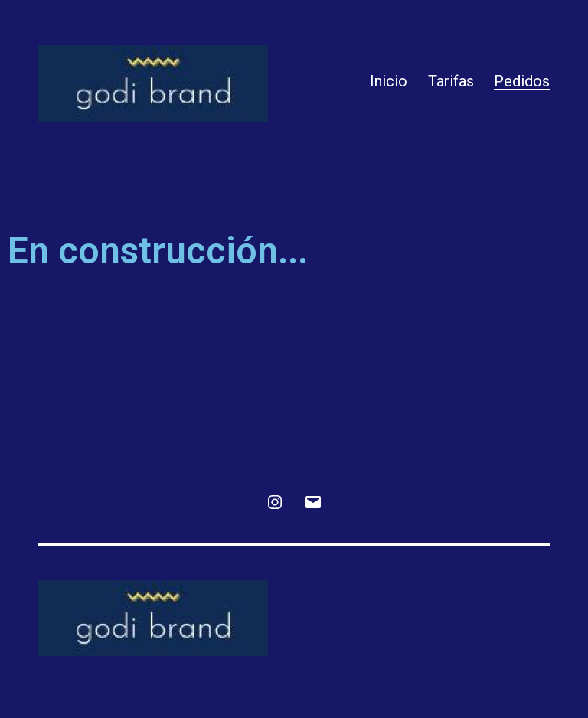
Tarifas (451, 81)
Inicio (389, 81)
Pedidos (522, 81)
